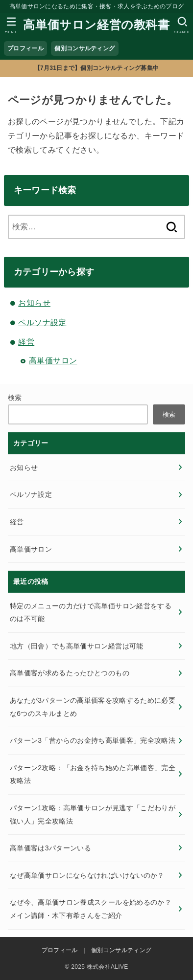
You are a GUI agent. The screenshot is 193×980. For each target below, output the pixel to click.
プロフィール (25, 48)
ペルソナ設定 (42, 323)
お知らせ (34, 303)
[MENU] (11, 25)
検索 (15, 398)
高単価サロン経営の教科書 (96, 25)
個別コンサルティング (84, 48)
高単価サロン (53, 361)
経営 (26, 342)
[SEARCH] (182, 25)
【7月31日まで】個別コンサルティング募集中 (97, 68)
